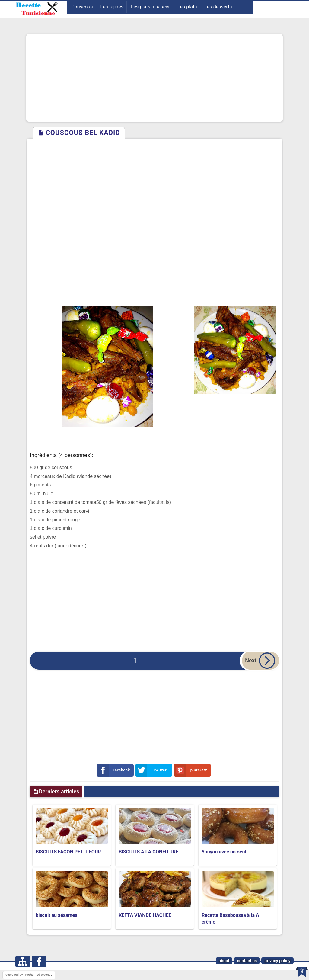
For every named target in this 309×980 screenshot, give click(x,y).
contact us (247, 961)
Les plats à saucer (150, 7)
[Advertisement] (154, 78)
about (224, 961)
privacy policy (277, 961)
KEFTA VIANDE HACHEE (145, 915)
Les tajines (112, 7)
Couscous (82, 7)
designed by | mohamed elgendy (29, 975)
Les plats (187, 7)
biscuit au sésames (56, 915)
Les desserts (218, 7)
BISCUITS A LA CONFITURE (148, 852)
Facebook (115, 770)
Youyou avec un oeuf (224, 852)
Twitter (152, 770)
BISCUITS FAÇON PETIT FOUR (68, 852)
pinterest (192, 770)
